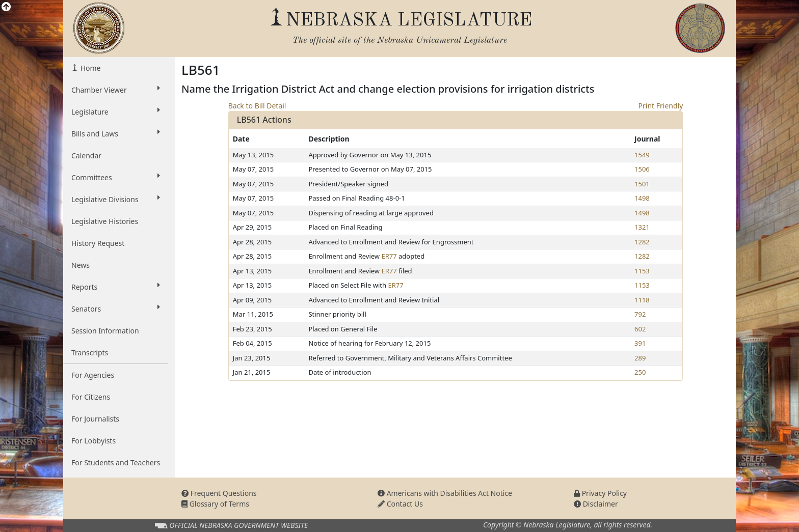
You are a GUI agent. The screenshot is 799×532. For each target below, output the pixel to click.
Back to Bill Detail (257, 106)
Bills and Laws (116, 133)
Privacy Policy (600, 493)
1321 (642, 227)
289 (640, 358)
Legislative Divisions (116, 199)
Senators (116, 309)
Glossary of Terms (215, 504)
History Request (98, 243)
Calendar (86, 156)
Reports (116, 287)
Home (89, 68)
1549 (642, 155)
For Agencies (93, 375)
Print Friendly (661, 106)
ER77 (389, 256)
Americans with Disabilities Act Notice (445, 493)
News (81, 265)
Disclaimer (596, 504)
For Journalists (95, 419)
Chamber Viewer (116, 90)
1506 (642, 169)
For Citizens (91, 397)
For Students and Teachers (116, 463)
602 (640, 329)
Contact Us (400, 504)
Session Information (105, 331)
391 (640, 343)
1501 (642, 184)
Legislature (116, 111)
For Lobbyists (94, 441)
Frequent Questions (219, 493)
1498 (642, 198)
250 (640, 372)
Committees (116, 177)
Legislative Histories (105, 221)
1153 (642, 271)
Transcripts (90, 353)
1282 (642, 242)
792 (640, 314)
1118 (642, 300)
